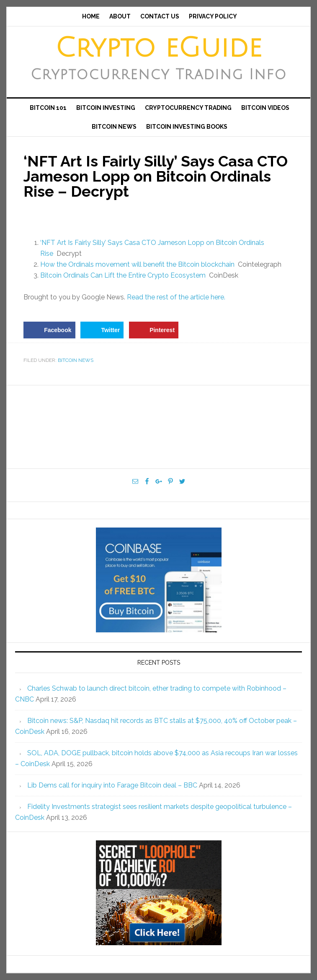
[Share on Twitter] (102, 330)
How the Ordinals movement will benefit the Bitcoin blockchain (137, 264)
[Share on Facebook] (49, 330)
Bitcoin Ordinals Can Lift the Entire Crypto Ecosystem (123, 275)
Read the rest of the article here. (176, 297)
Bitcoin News (76, 360)
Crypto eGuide (158, 48)
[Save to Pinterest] (154, 330)
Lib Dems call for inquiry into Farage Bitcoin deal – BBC (112, 785)
